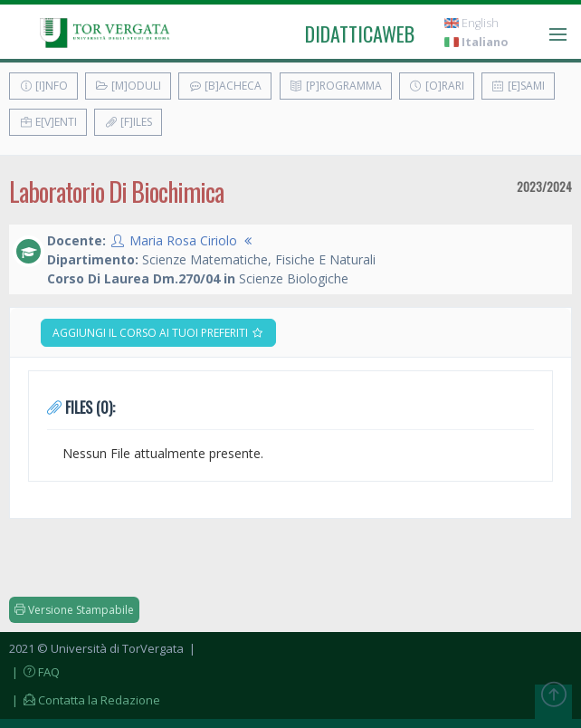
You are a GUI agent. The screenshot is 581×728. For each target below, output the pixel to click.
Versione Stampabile (74, 610)
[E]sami (518, 86)
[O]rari (437, 86)
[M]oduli (128, 86)
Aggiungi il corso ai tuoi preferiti (158, 333)
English (471, 23)
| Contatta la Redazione (85, 700)
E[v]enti (48, 122)
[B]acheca (225, 86)
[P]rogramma (336, 86)
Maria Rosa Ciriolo (183, 240)
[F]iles (128, 122)
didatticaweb (360, 34)
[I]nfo (43, 86)
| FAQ (34, 672)
